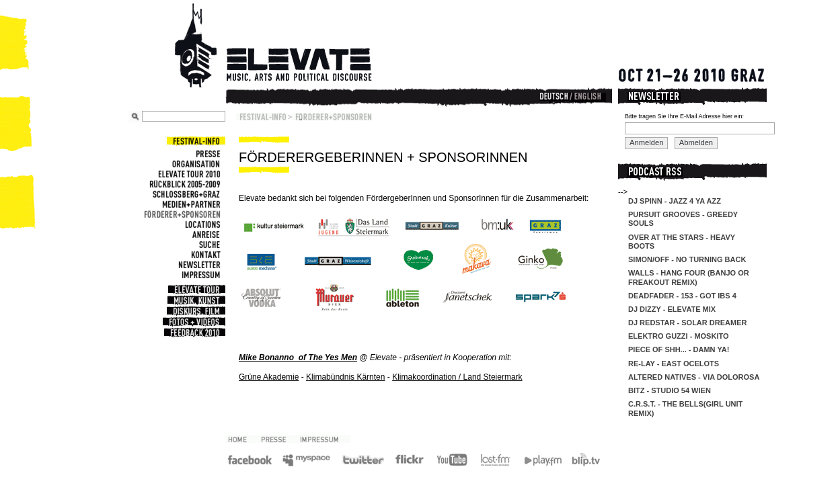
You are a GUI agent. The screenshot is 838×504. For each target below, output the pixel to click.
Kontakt (204, 254)
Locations (201, 224)
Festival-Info (195, 141)
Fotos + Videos (193, 322)
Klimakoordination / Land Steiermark (457, 377)
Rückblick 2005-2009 (183, 184)
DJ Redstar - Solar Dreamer (687, 323)
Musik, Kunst (195, 300)
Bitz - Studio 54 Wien (670, 390)
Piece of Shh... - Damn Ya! (679, 349)
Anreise (205, 234)
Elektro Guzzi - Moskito (679, 336)
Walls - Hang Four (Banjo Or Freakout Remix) (689, 277)
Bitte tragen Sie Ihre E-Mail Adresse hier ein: (684, 116)
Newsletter (198, 264)
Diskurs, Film (195, 311)
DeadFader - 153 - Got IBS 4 (682, 296)
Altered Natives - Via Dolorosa (694, 377)
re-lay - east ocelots (674, 364)
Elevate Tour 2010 (188, 174)
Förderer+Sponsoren (181, 214)
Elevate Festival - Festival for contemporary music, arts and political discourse (292, 47)
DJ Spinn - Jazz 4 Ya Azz (675, 201)
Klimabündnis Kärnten (345, 377)
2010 (242, 439)
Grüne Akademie (269, 377)
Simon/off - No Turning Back (687, 259)
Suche (208, 244)
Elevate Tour (196, 290)
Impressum (199, 275)
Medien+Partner (190, 204)
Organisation (195, 164)
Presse (206, 154)
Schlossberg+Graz (185, 194)
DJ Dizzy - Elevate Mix (672, 309)
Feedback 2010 (194, 333)
